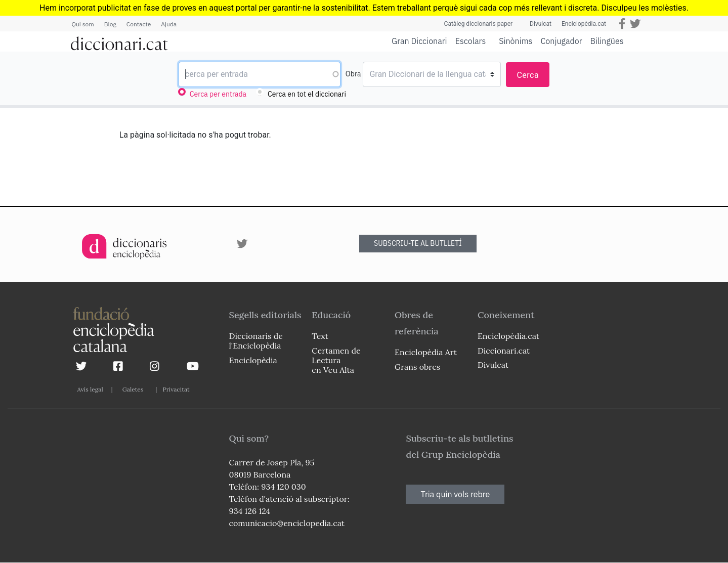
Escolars (471, 41)
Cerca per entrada (218, 94)
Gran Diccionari (419, 41)
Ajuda (169, 24)
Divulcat (541, 24)
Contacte (139, 24)
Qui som (83, 24)
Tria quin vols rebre (455, 494)
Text (320, 336)
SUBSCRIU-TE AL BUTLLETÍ (418, 243)
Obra (353, 74)
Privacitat (176, 389)
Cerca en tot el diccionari (307, 94)
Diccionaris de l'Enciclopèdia (256, 341)
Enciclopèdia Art (426, 352)
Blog (110, 24)
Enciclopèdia (253, 360)
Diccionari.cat (504, 351)
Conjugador (561, 41)
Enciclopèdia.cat (584, 24)
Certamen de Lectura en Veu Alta (336, 360)
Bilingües (607, 41)
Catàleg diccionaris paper (479, 24)
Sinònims (516, 41)
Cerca (528, 75)
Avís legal (90, 389)
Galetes (133, 389)
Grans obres (417, 367)
